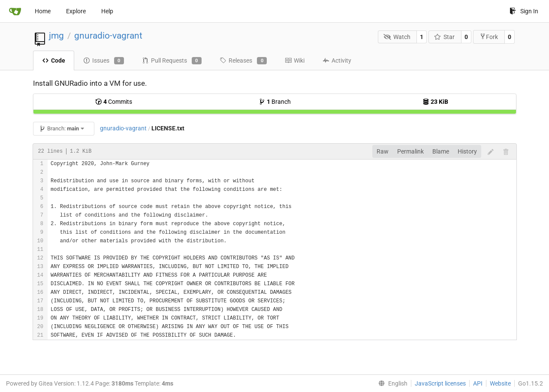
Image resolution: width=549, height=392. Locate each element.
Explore (76, 11)
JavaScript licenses (440, 383)
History (467, 151)
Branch (275, 102)
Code (54, 60)
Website (500, 383)
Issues (104, 61)
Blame (441, 151)
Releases (243, 61)
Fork (489, 37)
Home (43, 11)
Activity (337, 60)
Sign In (524, 11)
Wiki (295, 60)
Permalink (410, 151)
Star (445, 37)
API (478, 383)
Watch (397, 37)
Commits (114, 102)
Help (107, 11)
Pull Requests (172, 61)
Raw (383, 151)
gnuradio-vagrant (108, 36)
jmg (56, 36)
